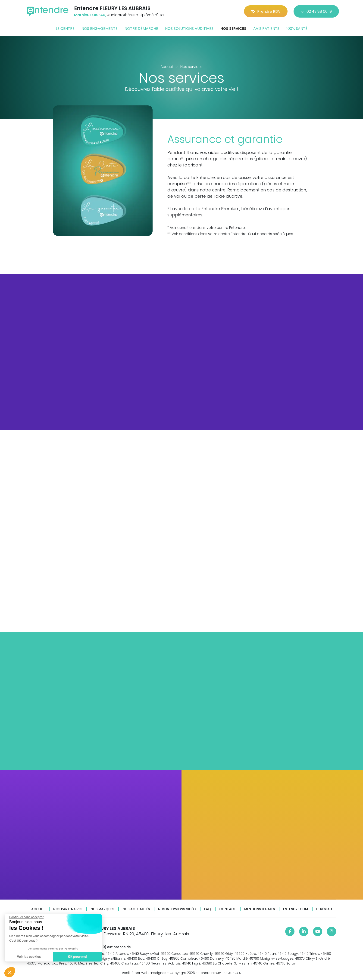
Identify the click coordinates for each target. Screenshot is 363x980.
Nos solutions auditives (189, 29)
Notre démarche (141, 29)
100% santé (297, 29)
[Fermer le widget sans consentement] (26, 917)
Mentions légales (260, 909)
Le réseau (324, 909)
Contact (228, 909)
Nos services (233, 29)
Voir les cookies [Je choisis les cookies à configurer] (29, 957)
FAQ (208, 909)
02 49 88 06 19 (316, 11)
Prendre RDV (266, 11)
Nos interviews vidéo (177, 909)
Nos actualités (136, 909)
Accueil (38, 909)
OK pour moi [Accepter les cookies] (77, 957)
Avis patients (266, 29)
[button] (10, 972)
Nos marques (102, 909)
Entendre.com (296, 909)
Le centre (65, 29)
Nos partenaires (68, 909)
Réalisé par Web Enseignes (144, 973)
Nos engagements (100, 29)
